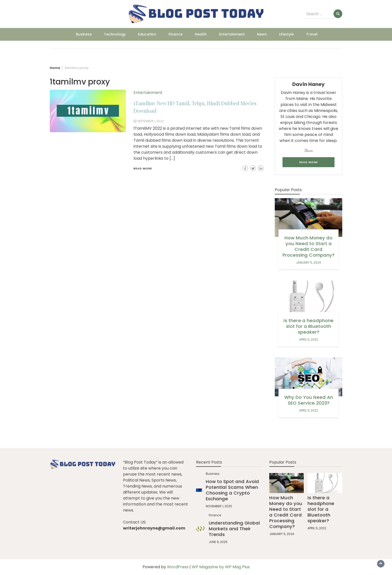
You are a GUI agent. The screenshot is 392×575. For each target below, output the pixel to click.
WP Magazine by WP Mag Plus (221, 567)
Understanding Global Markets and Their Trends (234, 529)
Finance (175, 34)
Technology (115, 34)
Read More (143, 168)
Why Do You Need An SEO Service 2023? (309, 400)
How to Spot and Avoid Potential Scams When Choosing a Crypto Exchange (232, 490)
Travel (312, 34)
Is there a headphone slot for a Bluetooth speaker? (308, 326)
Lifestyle (286, 34)
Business (84, 34)
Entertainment (232, 34)
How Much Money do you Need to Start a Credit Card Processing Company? (308, 246)
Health (201, 34)
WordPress (178, 567)
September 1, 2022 (150, 121)
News (262, 34)
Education (147, 34)
